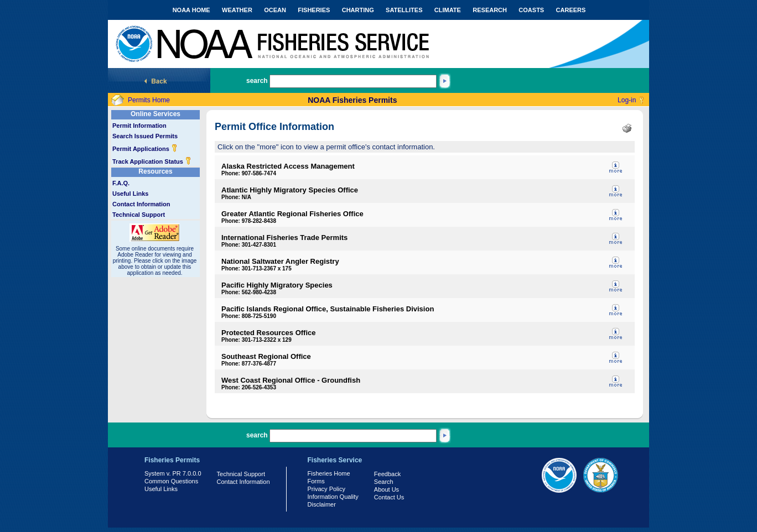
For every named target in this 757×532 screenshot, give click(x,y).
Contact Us (389, 497)
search (257, 81)
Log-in (627, 100)
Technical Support (139, 215)
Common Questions (171, 481)
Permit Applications (145, 149)
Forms (316, 481)
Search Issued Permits (145, 136)
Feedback (387, 474)
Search (384, 482)
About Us (387, 489)
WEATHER (237, 10)
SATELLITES (404, 10)
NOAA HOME (191, 10)
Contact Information (141, 204)
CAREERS (571, 10)
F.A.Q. (121, 183)
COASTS (531, 10)
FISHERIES (314, 10)
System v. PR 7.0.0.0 (173, 473)
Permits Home (149, 100)
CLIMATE (448, 10)
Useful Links (130, 194)
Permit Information (139, 126)
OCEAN (275, 10)
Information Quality (333, 497)
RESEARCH (490, 10)
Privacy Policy (326, 489)
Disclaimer (322, 504)
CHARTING (358, 10)
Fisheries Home (329, 473)
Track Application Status (152, 161)
